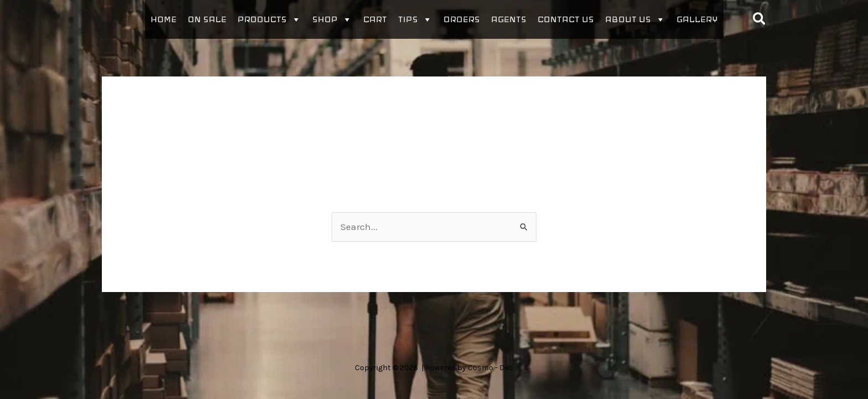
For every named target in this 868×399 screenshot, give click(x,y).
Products (269, 19)
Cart (375, 19)
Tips (415, 19)
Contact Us (566, 19)
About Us (635, 19)
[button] (760, 19)
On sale (207, 19)
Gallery (697, 19)
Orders (462, 19)
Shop (332, 19)
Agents (509, 19)
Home (164, 19)
